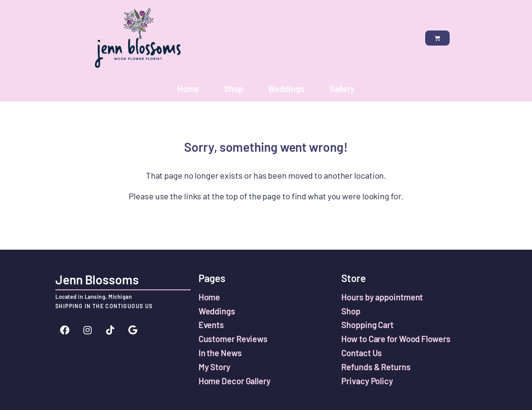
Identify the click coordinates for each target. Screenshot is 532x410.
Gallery (342, 89)
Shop (233, 89)
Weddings (286, 89)
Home (188, 89)
